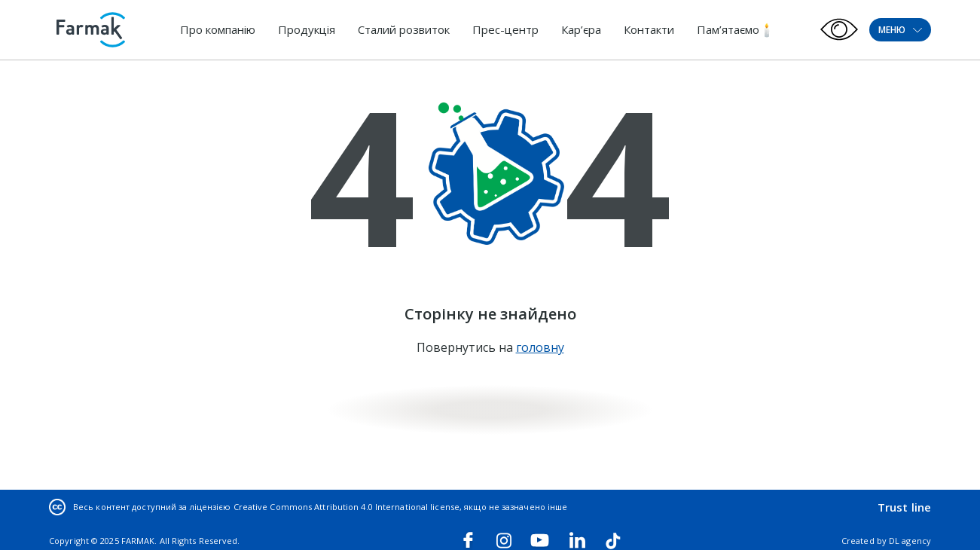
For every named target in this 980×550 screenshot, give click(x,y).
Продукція (307, 29)
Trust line (904, 507)
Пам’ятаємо (728, 29)
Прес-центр (505, 29)
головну (540, 347)
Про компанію (218, 29)
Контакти (649, 29)
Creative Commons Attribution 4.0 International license (347, 507)
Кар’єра (581, 29)
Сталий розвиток (404, 29)
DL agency (910, 541)
